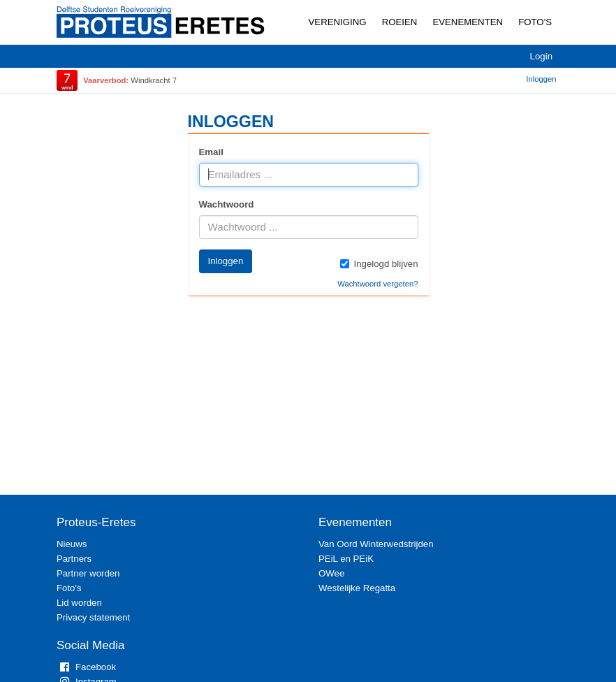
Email (211, 152)
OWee (331, 573)
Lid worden (79, 603)
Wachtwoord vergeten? (377, 284)
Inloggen (541, 79)
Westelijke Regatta (357, 588)
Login (541, 56)
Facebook (86, 667)
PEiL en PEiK (346, 559)
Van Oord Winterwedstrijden (376, 544)
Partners (74, 559)
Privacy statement (93, 617)
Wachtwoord (227, 204)
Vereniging (338, 22)
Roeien (400, 22)
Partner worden (88, 573)
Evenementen (468, 22)
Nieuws (72, 544)
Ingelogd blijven (379, 264)
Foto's (535, 22)
